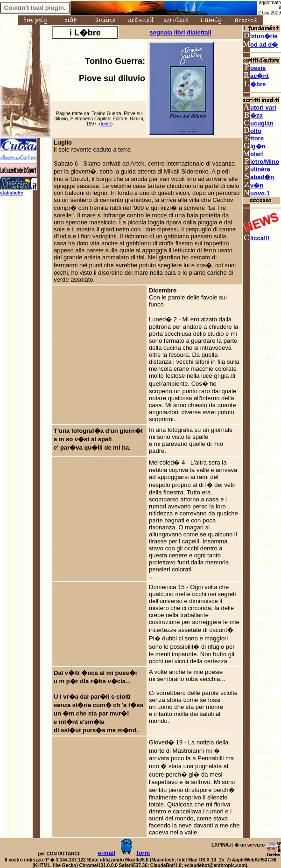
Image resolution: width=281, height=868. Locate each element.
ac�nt (256, 76)
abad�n (258, 177)
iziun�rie (260, 36)
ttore (253, 138)
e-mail (106, 853)
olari (253, 154)
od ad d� (260, 45)
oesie (254, 68)
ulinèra (256, 169)
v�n (253, 185)
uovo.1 (256, 193)
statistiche (11, 193)
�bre (254, 84)
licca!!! (256, 238)
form (143, 853)
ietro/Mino (261, 162)
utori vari (260, 108)
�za (253, 115)
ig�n (254, 146)
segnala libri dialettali (181, 32)
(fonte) (106, 124)
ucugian (258, 123)
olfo (252, 131)
